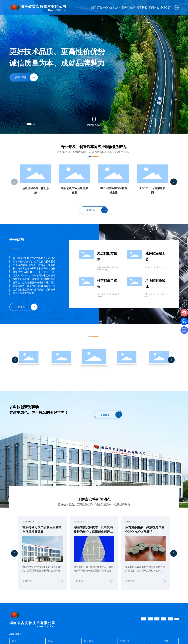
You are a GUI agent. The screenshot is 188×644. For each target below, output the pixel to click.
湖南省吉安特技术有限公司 (44, 6)
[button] (29, 124)
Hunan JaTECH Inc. (57, 10)
